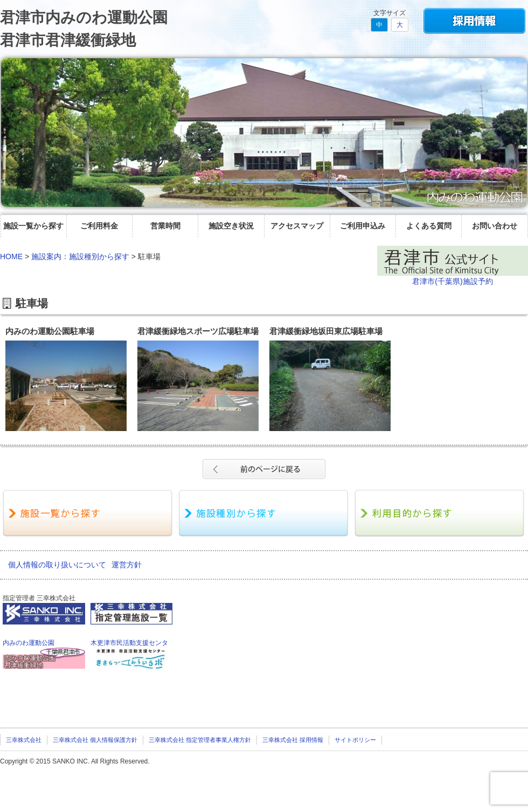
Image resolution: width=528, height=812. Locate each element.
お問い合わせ (495, 226)
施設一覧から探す (33, 226)
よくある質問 (429, 226)
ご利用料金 (99, 226)
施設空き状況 (231, 226)
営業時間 (165, 226)
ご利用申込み (363, 226)
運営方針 (127, 565)
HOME (11, 256)
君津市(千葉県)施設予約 (452, 281)
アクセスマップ (297, 226)
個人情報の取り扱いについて (57, 565)
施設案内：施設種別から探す (80, 256)
